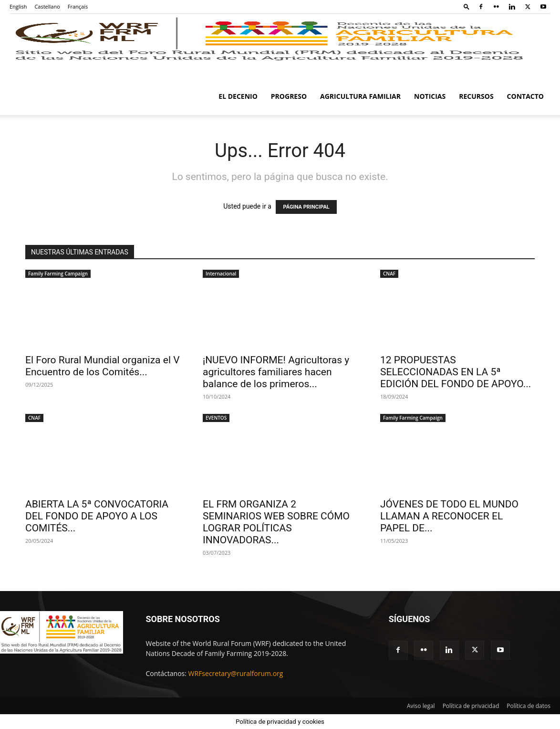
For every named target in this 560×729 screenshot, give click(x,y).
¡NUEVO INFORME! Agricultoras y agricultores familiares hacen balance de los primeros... (276, 372)
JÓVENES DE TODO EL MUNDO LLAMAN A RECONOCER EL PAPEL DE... (449, 516)
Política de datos (529, 706)
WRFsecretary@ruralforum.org (236, 673)
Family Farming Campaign (58, 274)
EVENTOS (216, 418)
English (18, 6)
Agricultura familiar (360, 96)
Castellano (47, 6)
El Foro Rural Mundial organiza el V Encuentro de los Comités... (103, 366)
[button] (467, 6)
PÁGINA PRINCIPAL (306, 207)
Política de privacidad (471, 706)
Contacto (525, 96)
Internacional (221, 274)
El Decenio (238, 96)
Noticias (430, 96)
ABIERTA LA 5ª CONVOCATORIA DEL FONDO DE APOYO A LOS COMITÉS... (97, 516)
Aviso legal (421, 706)
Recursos (476, 96)
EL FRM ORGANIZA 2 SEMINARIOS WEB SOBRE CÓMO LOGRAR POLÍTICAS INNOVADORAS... (276, 522)
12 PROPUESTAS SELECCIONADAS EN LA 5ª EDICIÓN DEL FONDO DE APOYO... (456, 372)
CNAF (389, 274)
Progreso (289, 96)
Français (78, 6)
